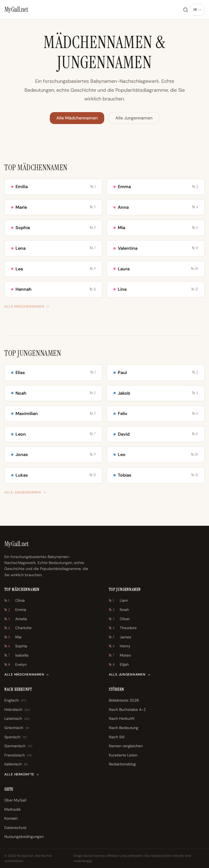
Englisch (15, 701)
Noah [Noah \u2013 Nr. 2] (119, 610)
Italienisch (16, 764)
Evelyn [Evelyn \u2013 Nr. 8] (16, 665)
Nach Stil (117, 737)
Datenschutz (15, 828)
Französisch (18, 755)
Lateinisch (17, 719)
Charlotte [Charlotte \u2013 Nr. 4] (18, 628)
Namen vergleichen (126, 746)
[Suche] (186, 10)
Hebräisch (17, 710)
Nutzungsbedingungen (24, 837)
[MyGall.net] (16, 9)
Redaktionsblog (122, 764)
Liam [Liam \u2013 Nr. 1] (118, 601)
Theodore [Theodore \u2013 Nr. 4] (123, 628)
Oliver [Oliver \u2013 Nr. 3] (119, 619)
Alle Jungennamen (134, 118)
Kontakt (11, 818)
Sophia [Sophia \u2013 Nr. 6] (16, 646)
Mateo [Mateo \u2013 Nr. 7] (120, 655)
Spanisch (16, 737)
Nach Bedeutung (124, 728)
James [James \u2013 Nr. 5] (120, 637)
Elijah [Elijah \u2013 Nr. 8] (119, 665)
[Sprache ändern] (198, 10)
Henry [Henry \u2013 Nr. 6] (120, 646)
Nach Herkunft (122, 718)
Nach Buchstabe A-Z (127, 709)
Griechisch (17, 728)
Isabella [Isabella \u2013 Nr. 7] (16, 655)
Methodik (13, 809)
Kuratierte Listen (123, 755)
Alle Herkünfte (22, 774)
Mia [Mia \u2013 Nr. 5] (13, 637)
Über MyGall (15, 800)
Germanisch (18, 746)
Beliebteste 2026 (124, 700)
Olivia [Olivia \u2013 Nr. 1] (15, 601)
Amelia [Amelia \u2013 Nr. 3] (16, 619)
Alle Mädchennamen (77, 118)
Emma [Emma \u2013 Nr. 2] (15, 610)
